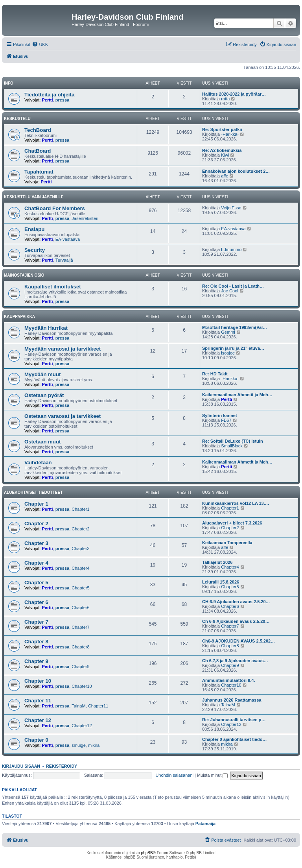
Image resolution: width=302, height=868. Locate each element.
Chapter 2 (36, 524)
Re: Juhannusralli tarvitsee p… (234, 720)
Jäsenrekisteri (85, 218)
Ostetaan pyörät (44, 395)
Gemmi (228, 332)
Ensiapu (34, 229)
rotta (225, 99)
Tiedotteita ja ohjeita (49, 95)
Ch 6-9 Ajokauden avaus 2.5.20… (236, 621)
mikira (94, 745)
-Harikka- (230, 134)
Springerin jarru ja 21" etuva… (233, 348)
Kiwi (225, 155)
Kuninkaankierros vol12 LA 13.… (236, 503)
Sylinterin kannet (220, 416)
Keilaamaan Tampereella (227, 543)
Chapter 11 (38, 701)
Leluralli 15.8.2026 (221, 582)
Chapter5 (80, 588)
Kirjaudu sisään (21, 766)
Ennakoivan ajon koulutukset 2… (236, 171)
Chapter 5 (36, 583)
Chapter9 (80, 667)
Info (9, 83)
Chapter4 (80, 568)
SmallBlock (232, 446)
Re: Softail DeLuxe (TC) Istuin (233, 441)
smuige (78, 745)
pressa (62, 100)
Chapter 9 (36, 661)
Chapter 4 (36, 563)
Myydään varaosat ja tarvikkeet (63, 349)
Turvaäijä (64, 260)
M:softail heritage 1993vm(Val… (235, 327)
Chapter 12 (38, 720)
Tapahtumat (39, 172)
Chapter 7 (36, 622)
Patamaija (205, 824)
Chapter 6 (36, 602)
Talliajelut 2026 (217, 562)
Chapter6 (80, 608)
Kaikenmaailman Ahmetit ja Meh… (237, 395)
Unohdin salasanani (174, 775)
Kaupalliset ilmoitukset (53, 287)
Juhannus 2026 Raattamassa (232, 700)
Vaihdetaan (38, 463)
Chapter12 (82, 726)
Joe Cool (229, 291)
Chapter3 (80, 549)
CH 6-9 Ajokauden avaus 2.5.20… (236, 602)
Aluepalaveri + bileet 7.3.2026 (232, 523)
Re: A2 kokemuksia (222, 150)
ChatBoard (38, 151)
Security (35, 250)
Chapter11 (98, 706)
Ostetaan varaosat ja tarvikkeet (63, 416)
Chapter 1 (36, 504)
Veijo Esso (231, 208)
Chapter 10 (38, 681)
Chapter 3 (36, 543)
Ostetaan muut (42, 442)
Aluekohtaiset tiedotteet (33, 492)
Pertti (47, 100)
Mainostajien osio (24, 275)
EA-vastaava (68, 239)
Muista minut (212, 775)
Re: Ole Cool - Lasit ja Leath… (233, 286)
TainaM (78, 706)
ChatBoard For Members (55, 208)
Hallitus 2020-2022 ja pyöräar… (234, 94)
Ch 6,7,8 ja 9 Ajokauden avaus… (235, 661)
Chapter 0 (36, 740)
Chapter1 (80, 509)
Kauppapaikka (19, 317)
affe (225, 176)
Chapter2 (80, 529)
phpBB (147, 853)
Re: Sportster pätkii (222, 129)
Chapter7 (80, 627)
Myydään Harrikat (46, 328)
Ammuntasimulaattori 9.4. (228, 680)
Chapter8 (80, 647)
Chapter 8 (36, 642)
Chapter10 (82, 686)
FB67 (226, 420)
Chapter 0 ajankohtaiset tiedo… (234, 739)
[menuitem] (40, 44)
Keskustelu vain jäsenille (34, 197)
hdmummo (231, 249)
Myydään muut (42, 374)
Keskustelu (17, 119)
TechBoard (38, 130)
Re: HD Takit (215, 374)
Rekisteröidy (62, 766)
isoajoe (228, 353)
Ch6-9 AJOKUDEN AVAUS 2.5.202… (238, 641)
